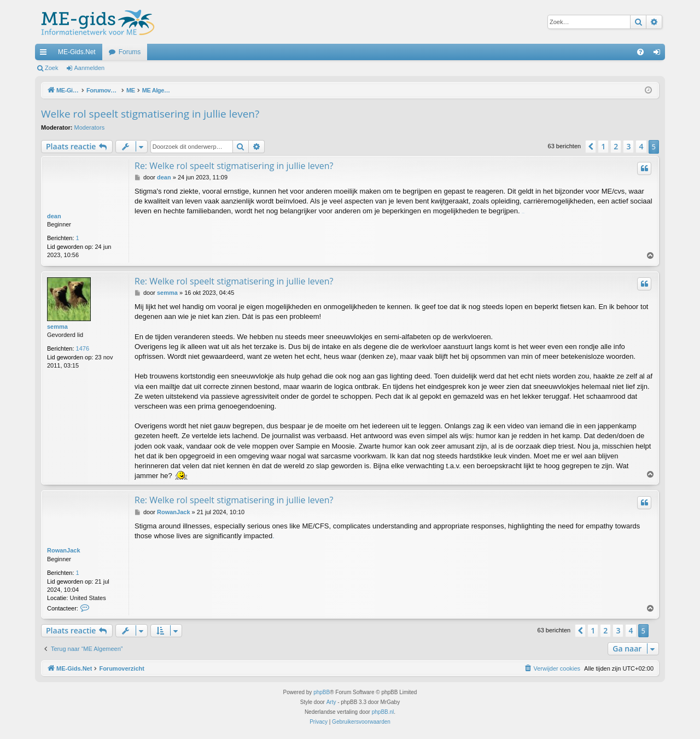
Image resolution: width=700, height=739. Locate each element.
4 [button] (641, 146)
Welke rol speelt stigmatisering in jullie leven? (150, 114)
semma (57, 327)
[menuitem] (640, 52)
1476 (83, 348)
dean (54, 216)
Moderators (90, 127)
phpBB (322, 692)
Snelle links (45, 54)
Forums (130, 52)
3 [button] (628, 146)
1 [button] (603, 146)
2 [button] (616, 146)
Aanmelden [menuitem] (659, 54)
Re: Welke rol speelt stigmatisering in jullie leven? (234, 166)
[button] (591, 147)
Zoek (51, 68)
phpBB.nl (383, 712)
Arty (331, 702)
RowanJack (64, 550)
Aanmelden (90, 68)
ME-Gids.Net (77, 52)
